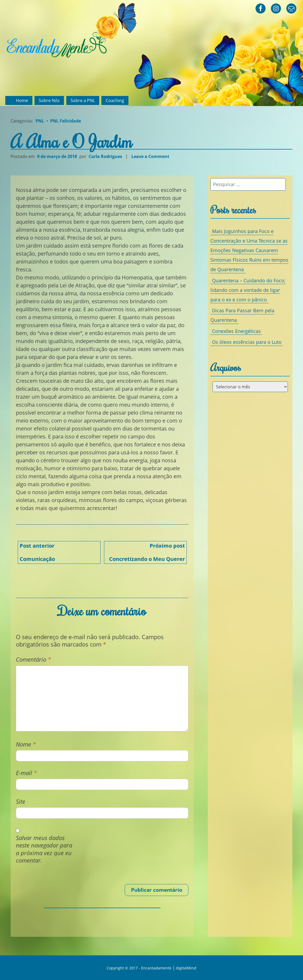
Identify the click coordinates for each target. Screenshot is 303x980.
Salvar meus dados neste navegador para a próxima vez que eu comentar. (44, 849)
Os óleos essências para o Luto (247, 342)
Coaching (115, 100)
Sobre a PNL (83, 100)
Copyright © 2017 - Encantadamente (139, 968)
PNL (40, 121)
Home (22, 100)
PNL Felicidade (66, 121)
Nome (26, 744)
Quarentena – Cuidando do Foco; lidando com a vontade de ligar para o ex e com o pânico (248, 290)
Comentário (33, 659)
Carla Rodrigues (105, 156)
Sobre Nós (49, 100)
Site (21, 801)
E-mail (26, 773)
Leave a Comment (151, 156)
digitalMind (186, 968)
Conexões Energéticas (236, 331)
